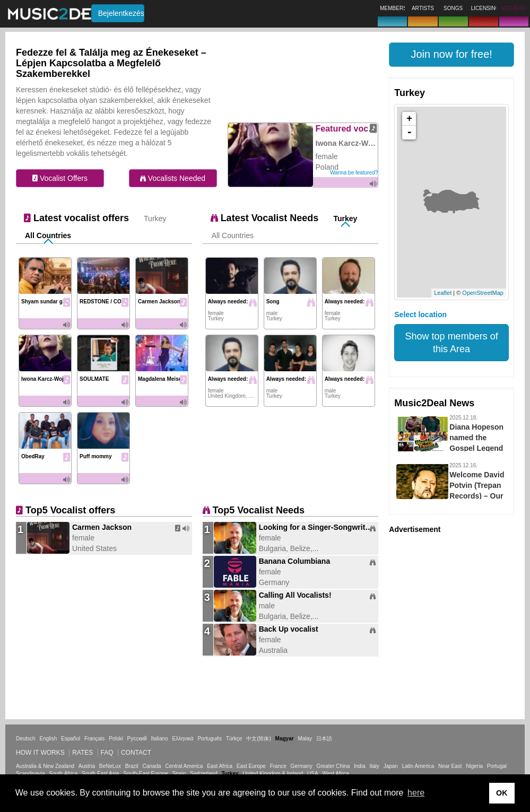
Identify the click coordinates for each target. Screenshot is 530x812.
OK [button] (502, 793)
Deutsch (26, 739)
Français (94, 739)
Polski (116, 739)
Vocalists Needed (173, 178)
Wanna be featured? (354, 173)
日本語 (324, 739)
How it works (40, 753)
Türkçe (234, 739)
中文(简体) (259, 739)
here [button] (416, 793)
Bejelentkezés (121, 13)
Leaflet (443, 293)
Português (210, 739)
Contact (136, 753)
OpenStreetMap (483, 293)
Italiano (159, 739)
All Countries (48, 235)
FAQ (107, 753)
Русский (137, 739)
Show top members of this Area (452, 343)
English (48, 739)
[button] (451, 55)
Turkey (155, 219)
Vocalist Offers (60, 178)
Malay (305, 739)
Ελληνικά (183, 739)
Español (71, 739)
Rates (82, 753)
